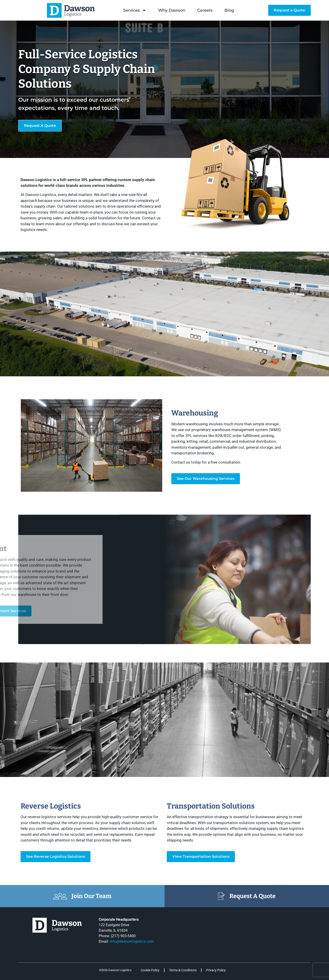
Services (135, 10)
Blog (229, 10)
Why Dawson (172, 10)
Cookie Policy (150, 970)
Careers (205, 10)
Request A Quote (252, 896)
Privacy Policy (216, 970)
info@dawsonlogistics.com (132, 941)
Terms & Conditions (183, 970)
